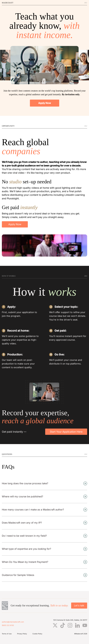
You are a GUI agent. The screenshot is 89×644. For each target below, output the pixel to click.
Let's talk (79, 606)
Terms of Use (7, 634)
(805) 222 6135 (8, 625)
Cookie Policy (37, 634)
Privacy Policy (22, 634)
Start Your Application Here (66, 432)
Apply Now (45, 103)
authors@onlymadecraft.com (13, 622)
